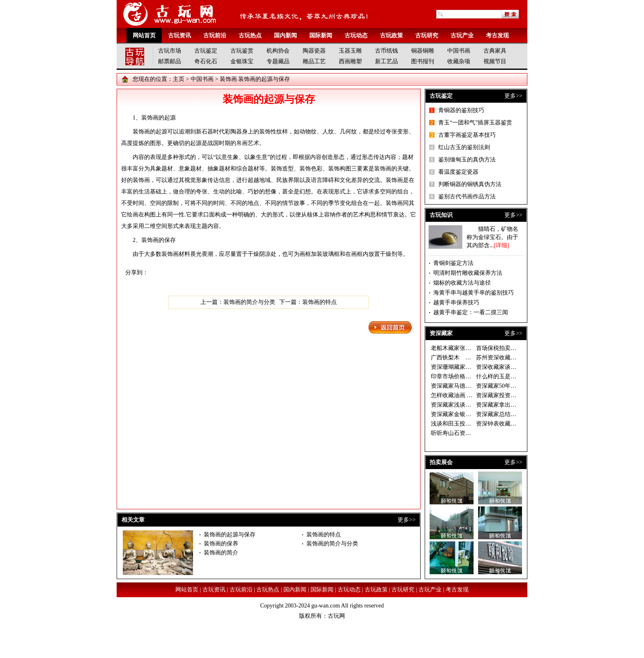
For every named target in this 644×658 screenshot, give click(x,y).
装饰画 (228, 79)
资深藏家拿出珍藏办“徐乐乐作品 (517, 405)
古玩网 (336, 616)
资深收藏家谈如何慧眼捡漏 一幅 (517, 367)
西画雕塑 (350, 61)
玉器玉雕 (350, 51)
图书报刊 (423, 61)
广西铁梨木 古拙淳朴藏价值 (468, 358)
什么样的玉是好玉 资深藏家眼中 (517, 376)
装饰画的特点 (320, 302)
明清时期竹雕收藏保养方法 (468, 273)
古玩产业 (462, 36)
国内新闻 (285, 36)
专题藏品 (278, 61)
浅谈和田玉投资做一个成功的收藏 (474, 424)
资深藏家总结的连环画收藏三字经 (519, 414)
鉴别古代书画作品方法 (467, 197)
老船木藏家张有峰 (454, 348)
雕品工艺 (314, 61)
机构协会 (278, 51)
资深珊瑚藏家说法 (454, 367)
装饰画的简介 (221, 553)
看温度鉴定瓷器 (458, 172)
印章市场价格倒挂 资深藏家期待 (472, 376)
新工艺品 (386, 61)
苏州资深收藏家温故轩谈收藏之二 (519, 358)
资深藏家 (441, 333)
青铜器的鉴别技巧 (461, 110)
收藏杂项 (459, 61)
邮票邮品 (170, 61)
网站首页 (144, 36)
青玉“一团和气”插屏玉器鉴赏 (475, 123)
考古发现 (497, 36)
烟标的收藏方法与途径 (462, 283)
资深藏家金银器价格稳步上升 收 (472, 414)
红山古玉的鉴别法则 (464, 147)
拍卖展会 (441, 462)
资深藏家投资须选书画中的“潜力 (517, 395)
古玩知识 (441, 215)
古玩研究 (427, 36)
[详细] (502, 245)
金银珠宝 (242, 61)
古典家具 (495, 51)
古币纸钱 (386, 51)
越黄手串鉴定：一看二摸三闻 (471, 312)
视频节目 (495, 61)
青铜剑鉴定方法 (453, 263)
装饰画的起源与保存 (230, 535)
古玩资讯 (179, 36)
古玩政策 (391, 36)
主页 (179, 79)
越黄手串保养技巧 (456, 303)
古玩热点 (250, 36)
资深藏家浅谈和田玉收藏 (462, 405)
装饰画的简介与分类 (249, 302)
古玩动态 (356, 36)
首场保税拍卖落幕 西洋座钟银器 (517, 348)
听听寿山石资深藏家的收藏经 (468, 433)
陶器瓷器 (314, 51)
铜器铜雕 (423, 51)
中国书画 (459, 51)
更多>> (407, 520)
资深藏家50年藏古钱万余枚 (511, 386)
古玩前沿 (215, 36)
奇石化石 (206, 61)
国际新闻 (321, 36)
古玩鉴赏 (242, 51)
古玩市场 (170, 51)
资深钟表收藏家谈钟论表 (508, 424)
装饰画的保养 (221, 544)
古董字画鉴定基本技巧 (467, 135)
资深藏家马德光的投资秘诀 (465, 386)
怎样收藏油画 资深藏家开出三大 (472, 395)
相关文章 (133, 520)
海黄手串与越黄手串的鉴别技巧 (474, 293)
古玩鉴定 (206, 51)
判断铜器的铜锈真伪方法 (470, 184)
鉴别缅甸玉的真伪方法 (467, 160)
